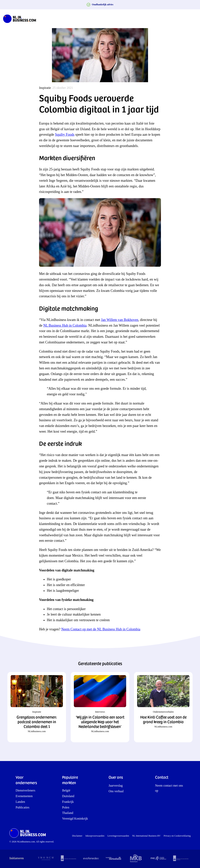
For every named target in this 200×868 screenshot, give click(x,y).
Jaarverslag (116, 786)
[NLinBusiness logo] (21, 19)
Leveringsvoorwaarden (118, 836)
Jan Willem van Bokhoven (120, 320)
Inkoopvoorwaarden (95, 836)
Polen (66, 807)
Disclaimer (77, 836)
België (66, 790)
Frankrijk (68, 802)
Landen (20, 802)
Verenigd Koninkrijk (75, 819)
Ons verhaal (116, 791)
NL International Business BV (146, 836)
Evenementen (24, 796)
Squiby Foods (65, 135)
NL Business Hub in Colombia (65, 325)
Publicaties (22, 807)
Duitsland (68, 796)
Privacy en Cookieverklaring (177, 836)
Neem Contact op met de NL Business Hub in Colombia (101, 629)
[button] (37, 707)
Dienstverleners (25, 790)
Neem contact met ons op (169, 788)
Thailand (68, 813)
